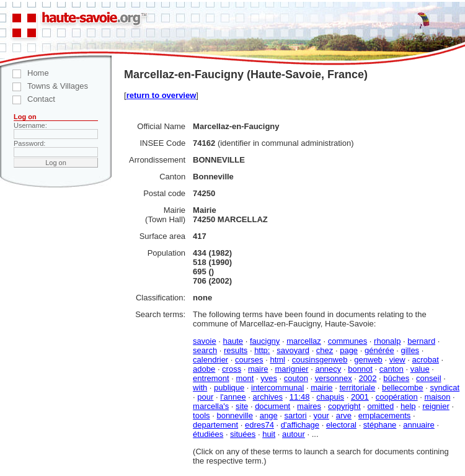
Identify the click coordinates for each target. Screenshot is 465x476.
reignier (436, 406)
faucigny (265, 341)
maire (258, 369)
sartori (296, 415)
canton (392, 369)
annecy (328, 369)
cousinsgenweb (320, 360)
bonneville (235, 415)
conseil (428, 378)
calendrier (210, 360)
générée (379, 350)
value (420, 369)
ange (269, 415)
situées (243, 434)
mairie (321, 388)
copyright (344, 406)
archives (268, 397)
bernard (421, 341)
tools (201, 415)
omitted (381, 406)
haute (233, 341)
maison (437, 397)
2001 (360, 397)
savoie (205, 341)
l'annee (233, 397)
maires (309, 406)
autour (294, 434)
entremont (211, 378)
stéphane (380, 425)
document (272, 406)
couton (296, 378)
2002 (368, 378)
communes (348, 341)
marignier (291, 369)
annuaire (419, 425)
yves (269, 378)
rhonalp (387, 341)
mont (245, 378)
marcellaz (304, 341)
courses (249, 360)
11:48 (300, 397)
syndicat (445, 388)
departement (215, 425)
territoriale (357, 388)
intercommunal (277, 388)
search (205, 350)
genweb (368, 360)
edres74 (259, 425)
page (349, 350)
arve (344, 415)
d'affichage (300, 425)
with (200, 388)
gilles (410, 350)
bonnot (360, 369)
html (277, 360)
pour (205, 397)
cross (232, 369)
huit (269, 434)
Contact (28, 99)
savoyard (293, 350)
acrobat (426, 360)
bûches (396, 378)
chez (325, 350)
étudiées (208, 434)
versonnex (334, 378)
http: (262, 350)
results (236, 350)
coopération (397, 397)
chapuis (330, 397)
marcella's (211, 406)
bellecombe (403, 388)
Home (24, 73)
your (321, 415)
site (242, 406)
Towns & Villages (44, 86)
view (397, 360)
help (408, 406)
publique (229, 388)
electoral (341, 425)
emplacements (385, 415)
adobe (204, 369)
